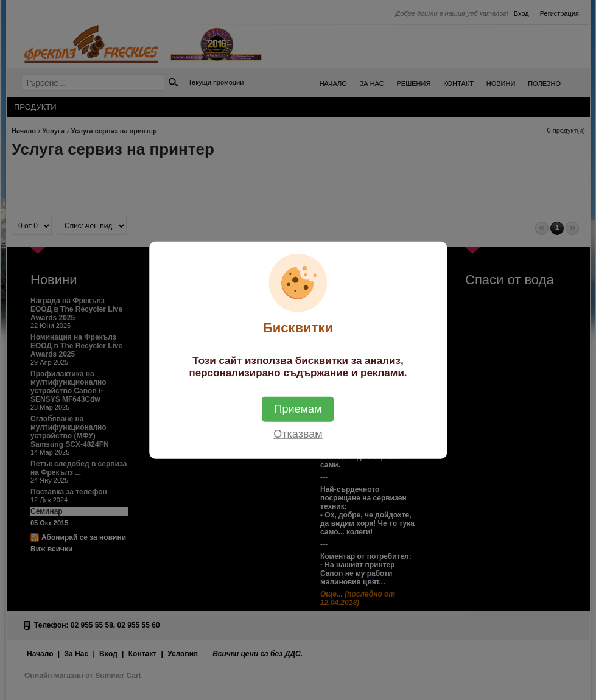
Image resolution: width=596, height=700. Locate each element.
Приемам (298, 408)
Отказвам (298, 433)
